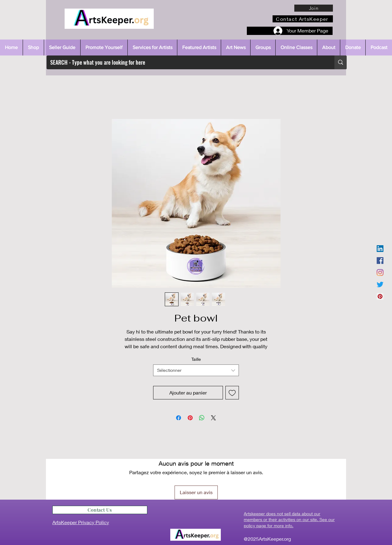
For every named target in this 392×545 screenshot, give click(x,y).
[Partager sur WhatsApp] (202, 418)
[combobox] (196, 370)
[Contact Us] (100, 510)
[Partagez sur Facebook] (179, 418)
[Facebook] (380, 261)
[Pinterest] (380, 296)
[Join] (314, 8)
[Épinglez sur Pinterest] (190, 418)
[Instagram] (380, 272)
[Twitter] (380, 284)
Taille (196, 359)
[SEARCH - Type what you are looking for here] (186, 62)
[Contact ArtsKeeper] (303, 19)
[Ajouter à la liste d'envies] (232, 393)
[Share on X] (213, 418)
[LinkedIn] (380, 249)
